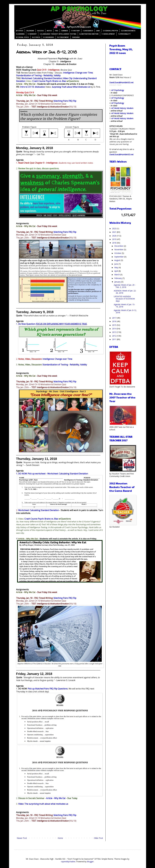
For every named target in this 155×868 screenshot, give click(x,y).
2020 (114, 236)
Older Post (98, 838)
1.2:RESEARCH (88, 31)
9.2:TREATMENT (63, 37)
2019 (114, 239)
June (116, 264)
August (118, 260)
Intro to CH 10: (32, 87)
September (119, 257)
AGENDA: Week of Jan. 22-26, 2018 (125, 292)
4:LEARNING (20, 34)
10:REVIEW (76, 37)
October (118, 253)
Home (60, 838)
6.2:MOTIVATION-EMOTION (89, 34)
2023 (114, 228)
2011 (114, 339)
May (116, 267)
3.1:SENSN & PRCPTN (110, 31)
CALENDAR (30, 31)
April (116, 271)
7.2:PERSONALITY (124, 34)
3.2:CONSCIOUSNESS (128, 31)
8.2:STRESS (36, 37)
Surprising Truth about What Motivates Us (71, 87)
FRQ (57, 31)
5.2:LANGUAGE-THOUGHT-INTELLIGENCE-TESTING (58, 34)
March (117, 275)
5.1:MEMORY (32, 34)
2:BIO (98, 31)
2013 (114, 332)
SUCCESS (40, 31)
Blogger (90, 862)
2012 (114, 336)
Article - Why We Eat (26, 84)
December (119, 246)
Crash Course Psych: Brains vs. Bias (49, 81)
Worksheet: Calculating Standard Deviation (42, 78)
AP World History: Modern (122, 108)
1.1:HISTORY (75, 31)
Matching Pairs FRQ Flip (65, 101)
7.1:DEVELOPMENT (108, 34)
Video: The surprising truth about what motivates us (43, 804)
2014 (114, 329)
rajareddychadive (68, 862)
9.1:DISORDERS (49, 37)
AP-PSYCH (19, 31)
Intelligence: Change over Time (78, 73)
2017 (114, 318)
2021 (114, 232)
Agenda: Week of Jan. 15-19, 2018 (124, 306)
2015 (114, 325)
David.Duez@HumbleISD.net (121, 82)
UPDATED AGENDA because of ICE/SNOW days (124, 299)
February (118, 278)
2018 (114, 243)
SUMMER (65, 31)
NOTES (49, 31)
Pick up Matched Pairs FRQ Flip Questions (48, 689)
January (118, 282)
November (119, 249)
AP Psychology (118, 90)
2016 (114, 321)
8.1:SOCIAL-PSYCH (22, 37)
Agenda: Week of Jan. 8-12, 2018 (125, 311)
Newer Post (22, 838)
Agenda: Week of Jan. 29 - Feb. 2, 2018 (125, 286)
